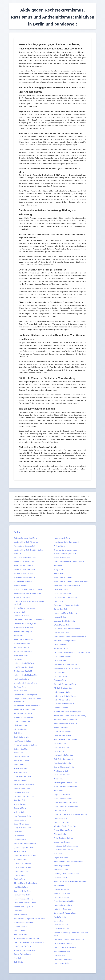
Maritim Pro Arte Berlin (62, 731)
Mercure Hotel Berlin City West (25, 624)
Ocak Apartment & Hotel (23, 867)
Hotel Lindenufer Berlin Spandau (26, 903)
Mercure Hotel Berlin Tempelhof (25, 695)
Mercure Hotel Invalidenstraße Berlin (27, 705)
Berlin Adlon (18, 554)
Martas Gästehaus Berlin (63, 830)
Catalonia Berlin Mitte (22, 737)
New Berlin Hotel (20, 804)
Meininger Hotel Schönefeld (24, 923)
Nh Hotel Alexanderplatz (63, 943)
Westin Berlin (19, 659)
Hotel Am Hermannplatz (22, 863)
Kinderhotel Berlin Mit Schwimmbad (67, 629)
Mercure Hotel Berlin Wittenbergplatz (68, 712)
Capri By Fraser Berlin (62, 795)
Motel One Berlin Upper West (24, 950)
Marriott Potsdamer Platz (23, 651)
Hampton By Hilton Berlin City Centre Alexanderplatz (27, 700)
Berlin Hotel (18, 733)
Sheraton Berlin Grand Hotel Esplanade (69, 862)
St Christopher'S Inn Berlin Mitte (66, 783)
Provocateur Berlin (61, 870)
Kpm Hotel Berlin (20, 800)
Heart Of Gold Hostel (62, 822)
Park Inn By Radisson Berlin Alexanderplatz (30, 942)
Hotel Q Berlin (19, 765)
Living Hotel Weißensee (22, 828)
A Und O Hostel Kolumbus (23, 566)
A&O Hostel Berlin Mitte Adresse (26, 558)
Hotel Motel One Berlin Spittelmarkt (67, 585)
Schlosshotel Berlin (61, 649)
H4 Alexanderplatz (20, 725)
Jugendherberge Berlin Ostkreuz (26, 745)
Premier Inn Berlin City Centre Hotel (67, 668)
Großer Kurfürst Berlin (62, 558)
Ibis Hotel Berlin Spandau (63, 755)
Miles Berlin (58, 779)
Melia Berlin (18, 911)
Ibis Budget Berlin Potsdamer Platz (67, 874)
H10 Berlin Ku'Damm (21, 616)
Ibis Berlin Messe (60, 878)
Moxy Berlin (58, 570)
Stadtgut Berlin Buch (21, 824)
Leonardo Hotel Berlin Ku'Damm (25, 683)
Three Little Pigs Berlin (62, 593)
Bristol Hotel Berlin (21, 691)
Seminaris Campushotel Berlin (65, 684)
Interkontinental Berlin (22, 644)
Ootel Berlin (18, 832)
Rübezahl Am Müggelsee (63, 959)
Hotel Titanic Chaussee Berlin (25, 578)
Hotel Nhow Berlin (61, 818)
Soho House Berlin (21, 585)
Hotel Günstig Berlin (21, 887)
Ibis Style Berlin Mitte (62, 929)
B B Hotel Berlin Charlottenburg (25, 883)
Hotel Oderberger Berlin (63, 700)
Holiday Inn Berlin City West (24, 663)
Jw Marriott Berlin (20, 930)
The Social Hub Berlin (62, 747)
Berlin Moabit (59, 751)
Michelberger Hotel (21, 655)
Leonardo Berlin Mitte (22, 792)
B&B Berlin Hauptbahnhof (63, 759)
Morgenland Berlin (20, 859)
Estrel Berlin (18, 636)
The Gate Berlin (60, 834)
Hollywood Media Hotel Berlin (24, 570)
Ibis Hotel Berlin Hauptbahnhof (25, 608)
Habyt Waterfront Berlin (22, 816)
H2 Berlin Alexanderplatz (23, 632)
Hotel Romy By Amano (62, 909)
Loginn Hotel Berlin (61, 858)
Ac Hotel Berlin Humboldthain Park (26, 938)
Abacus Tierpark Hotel (62, 951)
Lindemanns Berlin (21, 926)
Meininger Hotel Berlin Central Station (27, 593)
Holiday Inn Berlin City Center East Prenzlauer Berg (71, 934)
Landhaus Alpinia (20, 840)
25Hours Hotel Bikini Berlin (23, 628)
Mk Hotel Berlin (19, 812)
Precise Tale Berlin (21, 915)
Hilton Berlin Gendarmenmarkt (25, 844)
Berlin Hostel (18, 962)
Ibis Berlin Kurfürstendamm (64, 704)
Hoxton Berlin (59, 574)
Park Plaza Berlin (60, 676)
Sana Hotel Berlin (61, 660)
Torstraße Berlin (60, 917)
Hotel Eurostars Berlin (62, 692)
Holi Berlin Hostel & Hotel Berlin (66, 724)
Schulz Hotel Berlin (61, 609)
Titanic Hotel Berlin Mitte (23, 721)
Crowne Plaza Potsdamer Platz (25, 856)
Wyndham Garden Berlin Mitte (65, 826)
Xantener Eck (59, 885)
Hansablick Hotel (60, 617)
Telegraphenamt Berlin (62, 657)
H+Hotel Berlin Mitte (61, 889)
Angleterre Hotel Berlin (62, 763)
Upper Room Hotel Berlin (23, 777)
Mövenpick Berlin (20, 820)
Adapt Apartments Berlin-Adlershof (67, 739)
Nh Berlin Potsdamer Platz (23, 717)
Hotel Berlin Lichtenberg (63, 905)
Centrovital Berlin (20, 808)
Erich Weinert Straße (62, 897)
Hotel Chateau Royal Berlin (24, 667)
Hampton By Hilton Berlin (63, 578)
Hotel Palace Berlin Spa (22, 741)
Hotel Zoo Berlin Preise (63, 735)
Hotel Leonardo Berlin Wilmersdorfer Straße (70, 637)
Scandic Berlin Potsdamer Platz (66, 597)
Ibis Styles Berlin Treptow (63, 850)
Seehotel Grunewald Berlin (64, 767)
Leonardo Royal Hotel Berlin (64, 621)
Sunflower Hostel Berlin (22, 891)
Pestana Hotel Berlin (62, 633)
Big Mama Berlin (20, 687)
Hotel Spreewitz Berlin (22, 895)
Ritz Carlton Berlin (61, 645)
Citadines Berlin (19, 879)
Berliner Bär (58, 921)
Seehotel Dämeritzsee (22, 788)
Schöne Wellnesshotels (22, 954)
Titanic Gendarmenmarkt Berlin (65, 803)
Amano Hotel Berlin (21, 934)
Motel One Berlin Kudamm (64, 799)
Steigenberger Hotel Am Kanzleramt (67, 664)
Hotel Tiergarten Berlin (62, 866)
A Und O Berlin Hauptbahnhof (65, 554)
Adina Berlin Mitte (20, 729)
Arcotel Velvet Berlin (61, 963)
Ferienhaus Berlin (61, 743)
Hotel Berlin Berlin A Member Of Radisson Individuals (29, 603)
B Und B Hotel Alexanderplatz (25, 784)
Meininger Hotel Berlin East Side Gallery (28, 550)
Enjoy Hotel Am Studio (62, 775)
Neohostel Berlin (60, 810)
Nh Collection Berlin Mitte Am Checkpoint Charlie (72, 653)
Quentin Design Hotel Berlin (24, 848)
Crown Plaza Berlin (61, 589)
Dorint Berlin (59, 601)
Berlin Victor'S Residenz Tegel (65, 913)
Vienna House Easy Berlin (23, 907)
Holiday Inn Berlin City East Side (26, 675)
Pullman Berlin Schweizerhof (24, 546)
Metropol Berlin (60, 546)
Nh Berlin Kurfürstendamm (64, 688)
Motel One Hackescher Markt (65, 901)
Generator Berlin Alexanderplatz (66, 550)
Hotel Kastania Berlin (21, 871)
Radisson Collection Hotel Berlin (25, 538)
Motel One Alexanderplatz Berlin (66, 806)
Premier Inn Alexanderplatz (24, 640)
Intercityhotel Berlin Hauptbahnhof (66, 542)
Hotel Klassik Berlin (21, 769)
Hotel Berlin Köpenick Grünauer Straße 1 (69, 562)
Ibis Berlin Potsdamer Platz (24, 574)
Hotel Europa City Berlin (23, 946)
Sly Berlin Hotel (60, 672)
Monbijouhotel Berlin (62, 771)
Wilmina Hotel (19, 753)
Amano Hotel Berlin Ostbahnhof (66, 613)
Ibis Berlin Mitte (60, 955)
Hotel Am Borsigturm (21, 757)
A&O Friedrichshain (61, 728)
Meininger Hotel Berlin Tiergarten (26, 542)
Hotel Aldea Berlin (20, 773)
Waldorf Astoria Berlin (62, 625)
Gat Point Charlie (20, 851)
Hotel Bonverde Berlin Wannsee (66, 696)
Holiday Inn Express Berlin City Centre (28, 589)
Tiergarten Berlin (60, 680)
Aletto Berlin (59, 791)
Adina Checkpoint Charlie (23, 713)
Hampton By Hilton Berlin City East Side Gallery (72, 582)
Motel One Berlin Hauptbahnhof (66, 787)
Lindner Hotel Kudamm (63, 842)
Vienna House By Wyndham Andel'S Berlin (29, 919)
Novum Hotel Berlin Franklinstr (65, 947)
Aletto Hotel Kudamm (21, 647)
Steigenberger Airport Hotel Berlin (66, 605)
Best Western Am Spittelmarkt (65, 641)
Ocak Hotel (58, 854)
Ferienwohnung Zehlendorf (24, 899)
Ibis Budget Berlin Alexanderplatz (66, 846)
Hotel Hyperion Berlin (21, 679)
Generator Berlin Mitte (62, 893)
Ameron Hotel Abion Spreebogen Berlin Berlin (71, 881)
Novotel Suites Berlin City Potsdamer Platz (70, 940)
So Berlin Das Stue (21, 749)
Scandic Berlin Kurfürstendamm (66, 720)
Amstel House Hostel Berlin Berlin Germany (70, 716)
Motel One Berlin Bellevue (64, 838)
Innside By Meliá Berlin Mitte (24, 562)
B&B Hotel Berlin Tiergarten (24, 796)
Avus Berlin (18, 958)
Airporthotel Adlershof (22, 761)
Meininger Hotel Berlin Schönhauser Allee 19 (70, 814)
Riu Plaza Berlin (20, 836)
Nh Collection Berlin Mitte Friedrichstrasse (29, 620)
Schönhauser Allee (61, 708)
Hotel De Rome (19, 875)
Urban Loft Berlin (20, 612)
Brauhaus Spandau (61, 925)
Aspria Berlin (59, 566)
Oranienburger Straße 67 (23, 671)
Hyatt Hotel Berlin (20, 781)
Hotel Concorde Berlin (62, 538)
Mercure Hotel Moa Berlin (23, 582)
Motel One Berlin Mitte (22, 597)
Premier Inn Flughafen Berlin (24, 709)
